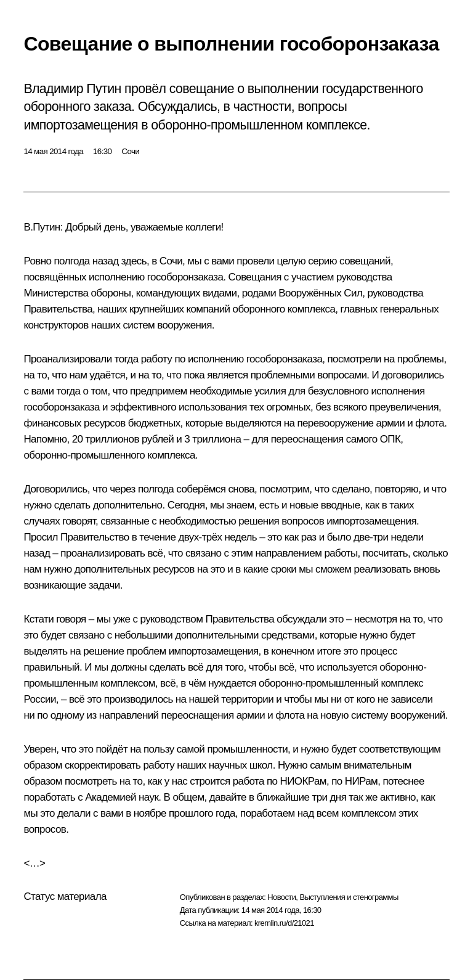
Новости (281, 897)
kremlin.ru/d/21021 (284, 923)
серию (322, 261)
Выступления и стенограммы (349, 897)
